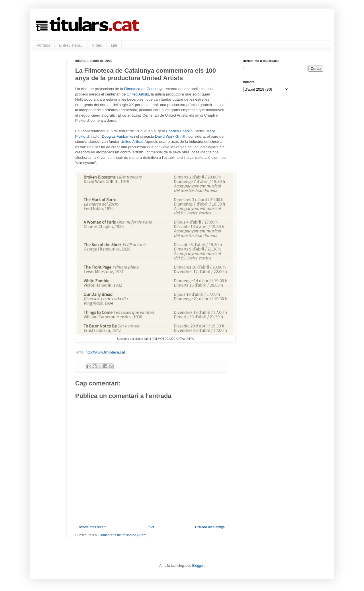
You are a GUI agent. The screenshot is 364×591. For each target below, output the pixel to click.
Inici (151, 527)
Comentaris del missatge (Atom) (123, 535)
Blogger (198, 566)
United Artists (138, 94)
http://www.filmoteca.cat (105, 352)
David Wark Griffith (171, 136)
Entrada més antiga (210, 527)
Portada (43, 45)
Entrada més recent (92, 527)
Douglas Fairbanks (117, 136)
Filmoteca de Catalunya (144, 89)
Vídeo (97, 45)
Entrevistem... (71, 45)
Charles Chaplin (179, 131)
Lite (114, 45)
